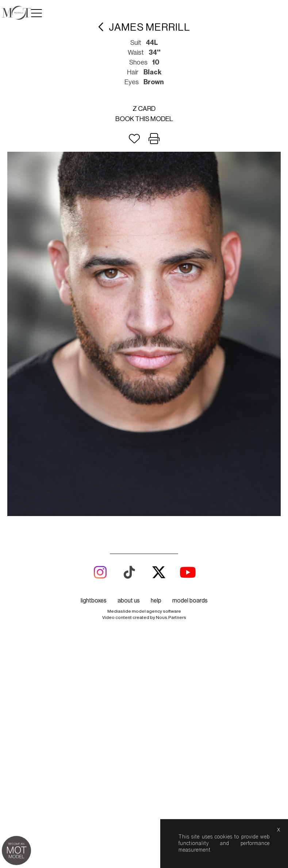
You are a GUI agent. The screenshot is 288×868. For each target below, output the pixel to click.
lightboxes (94, 601)
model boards (190, 601)
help (156, 601)
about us (129, 601)
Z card (144, 109)
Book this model (144, 119)
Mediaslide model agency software (144, 611)
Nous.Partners (171, 617)
